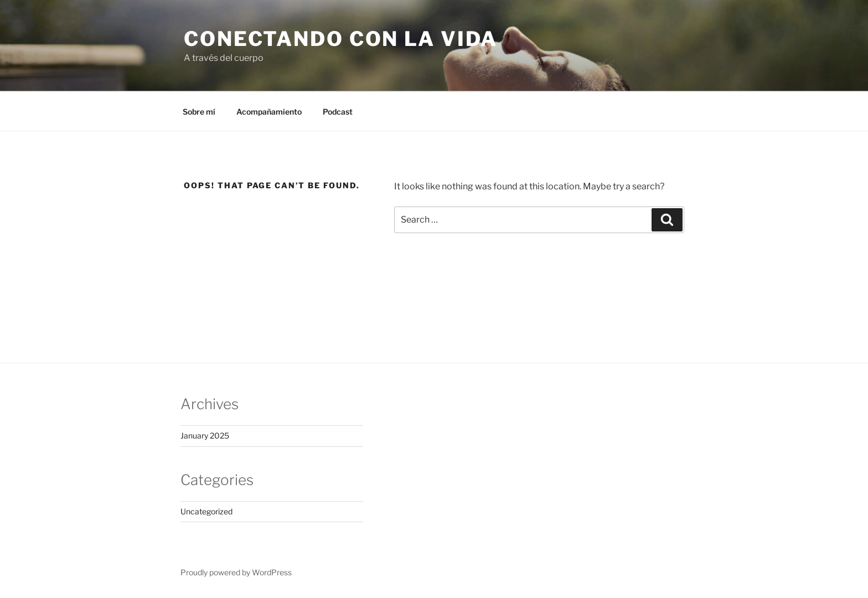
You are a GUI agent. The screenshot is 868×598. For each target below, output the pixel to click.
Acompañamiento (269, 112)
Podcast (338, 112)
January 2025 (205, 435)
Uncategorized (206, 511)
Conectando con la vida (341, 39)
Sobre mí (199, 112)
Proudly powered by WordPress (236, 572)
